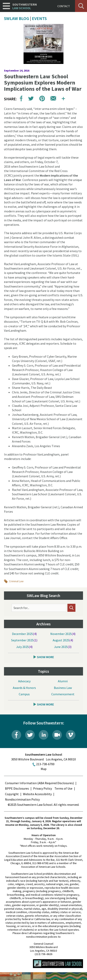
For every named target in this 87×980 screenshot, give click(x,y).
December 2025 (22, 634)
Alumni (63, 681)
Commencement (63, 694)
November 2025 (61, 634)
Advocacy (24, 681)
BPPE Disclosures (17, 788)
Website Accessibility (37, 794)
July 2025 (22, 647)
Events (39, 18)
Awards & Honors (24, 688)
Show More (45, 657)
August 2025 (61, 640)
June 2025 (61, 647)
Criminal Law (16, 581)
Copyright (12, 794)
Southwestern (25, 6)
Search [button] (81, 6)
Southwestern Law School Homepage (58, 964)
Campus (24, 694)
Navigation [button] (6, 6)
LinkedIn (43, 735)
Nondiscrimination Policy (22, 799)
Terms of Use (63, 788)
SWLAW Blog (17, 18)
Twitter (30, 735)
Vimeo (71, 735)
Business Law (63, 688)
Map (44, 769)
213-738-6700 (45, 764)
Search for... (21, 608)
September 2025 (22, 640)
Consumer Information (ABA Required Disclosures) (39, 783)
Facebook (16, 735)
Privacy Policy (43, 788)
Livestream (57, 735)
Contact (64, 6)
